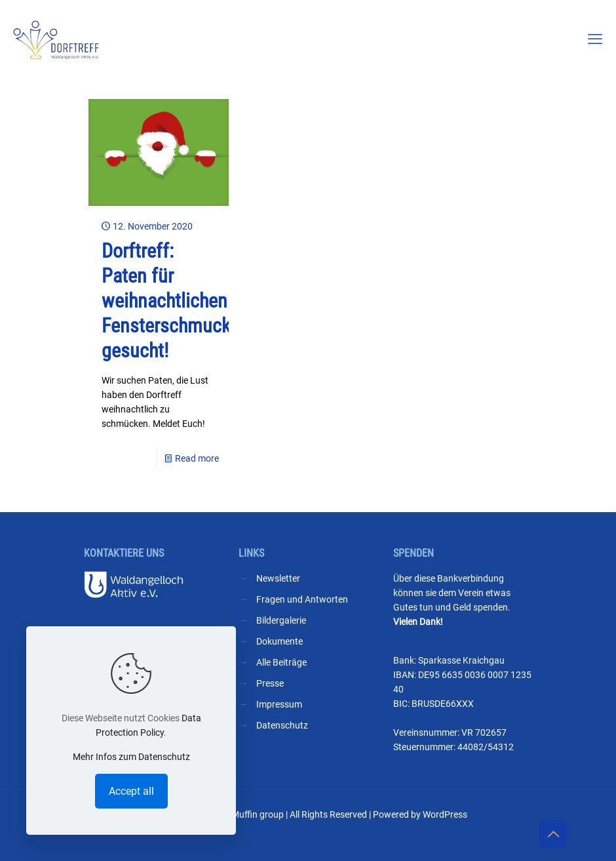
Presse (270, 683)
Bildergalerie (281, 620)
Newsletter (278, 578)
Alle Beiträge (281, 662)
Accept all (131, 791)
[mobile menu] (595, 39)
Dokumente (279, 641)
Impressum (279, 704)
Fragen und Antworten (302, 599)
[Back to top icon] (553, 834)
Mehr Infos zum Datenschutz (131, 757)
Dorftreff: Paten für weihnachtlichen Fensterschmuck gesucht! (166, 301)
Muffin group (258, 814)
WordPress (445, 814)
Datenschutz (282, 725)
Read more (197, 458)
